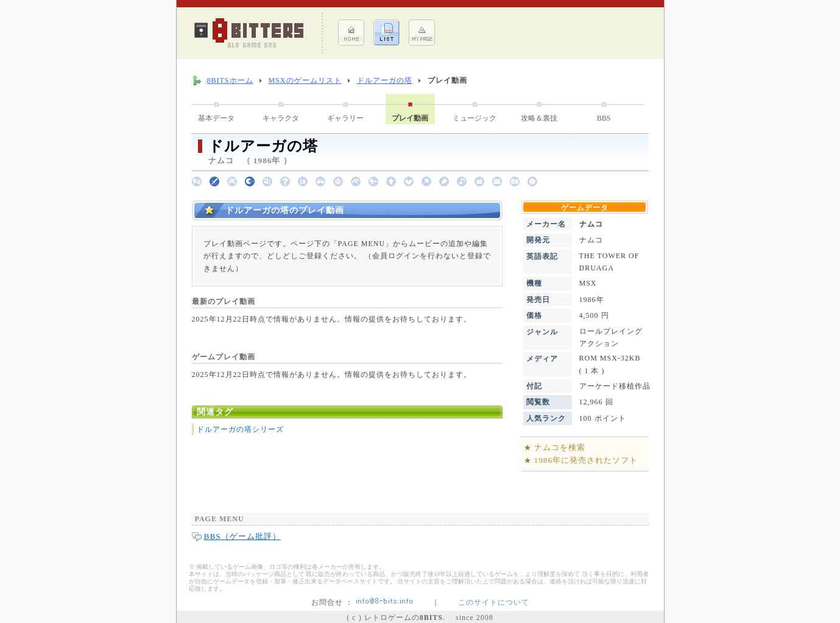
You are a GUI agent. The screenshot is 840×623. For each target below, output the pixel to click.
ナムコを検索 (560, 447)
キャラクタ (281, 118)
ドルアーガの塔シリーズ (240, 429)
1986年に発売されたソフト (586, 460)
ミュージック (475, 118)
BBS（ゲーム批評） (242, 536)
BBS (604, 118)
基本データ (216, 118)
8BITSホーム (230, 80)
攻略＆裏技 (539, 118)
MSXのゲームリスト (305, 80)
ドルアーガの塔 (385, 80)
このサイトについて (494, 602)
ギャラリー (345, 118)
